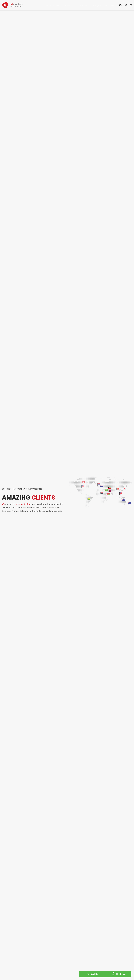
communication (23, 504)
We (3, 504)
